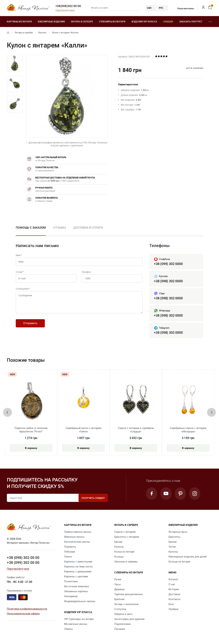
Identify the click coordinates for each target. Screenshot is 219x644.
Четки (172, 547)
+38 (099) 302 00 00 (23, 562)
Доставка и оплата (88, 227)
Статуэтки (120, 609)
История (174, 589)
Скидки (168, 21)
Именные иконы (74, 537)
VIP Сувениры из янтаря (79, 619)
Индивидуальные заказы (80, 601)
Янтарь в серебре (82, 21)
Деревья (119, 589)
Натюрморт (71, 596)
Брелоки (119, 599)
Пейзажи (70, 552)
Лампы (69, 629)
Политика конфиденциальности (27, 609)
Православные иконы (78, 532)
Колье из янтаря (124, 552)
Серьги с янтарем (125, 532)
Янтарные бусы (178, 532)
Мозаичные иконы (76, 624)
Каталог (173, 579)
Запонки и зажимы (126, 561)
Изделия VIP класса (144, 21)
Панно (68, 556)
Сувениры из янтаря (112, 21)
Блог (171, 604)
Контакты (175, 599)
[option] (15, 63)
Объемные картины (76, 591)
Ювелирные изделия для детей (188, 556)
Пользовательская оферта (23, 613)
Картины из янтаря (19, 21)
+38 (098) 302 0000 (168, 281)
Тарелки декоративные (128, 594)
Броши (118, 542)
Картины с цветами (76, 576)
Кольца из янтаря (179, 561)
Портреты (70, 547)
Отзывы (60, 227)
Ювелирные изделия (51, 21)
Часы (118, 584)
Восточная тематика (76, 586)
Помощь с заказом (31, 227)
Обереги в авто (123, 614)
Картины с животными (78, 561)
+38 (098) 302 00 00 (23, 557)
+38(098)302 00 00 (68, 6)
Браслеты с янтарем (127, 537)
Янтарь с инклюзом (126, 604)
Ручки (118, 579)
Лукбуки (173, 609)
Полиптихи (71, 581)
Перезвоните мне (65, 10)
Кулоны (42, 32)
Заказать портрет (191, 21)
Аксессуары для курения (129, 619)
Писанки (120, 629)
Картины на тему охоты (78, 566)
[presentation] (8, 412)
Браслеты (174, 537)
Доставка (174, 594)
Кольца (119, 556)
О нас (172, 584)
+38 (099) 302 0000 (168, 264)
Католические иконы (77, 542)
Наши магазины (183, 8)
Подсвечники (123, 624)
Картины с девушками (78, 571)
